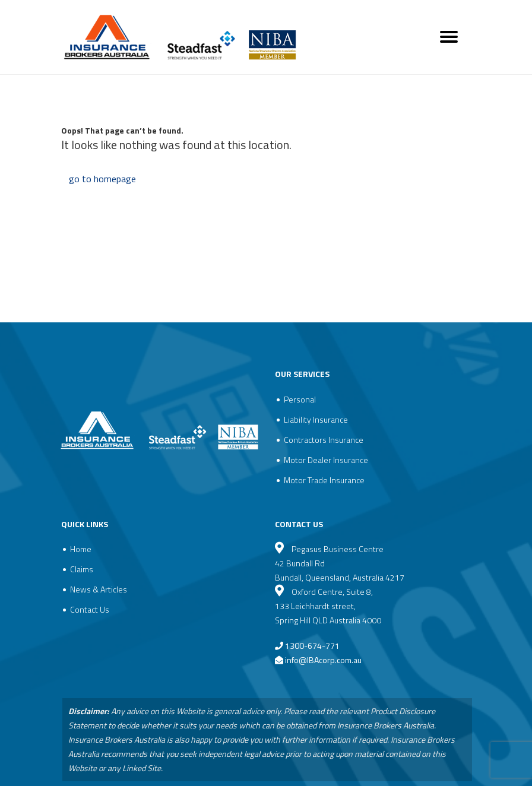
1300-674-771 (307, 646)
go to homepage (102, 179)
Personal (300, 399)
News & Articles (99, 589)
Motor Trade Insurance (324, 480)
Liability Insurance (316, 419)
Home (81, 549)
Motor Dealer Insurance (326, 460)
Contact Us (90, 609)
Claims (82, 569)
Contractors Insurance (324, 440)
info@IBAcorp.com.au (323, 660)
